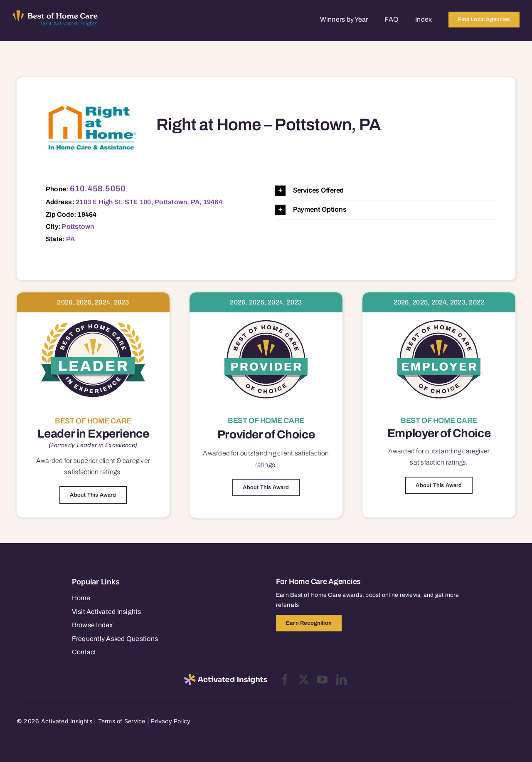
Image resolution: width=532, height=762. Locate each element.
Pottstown (78, 226)
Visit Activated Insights (69, 24)
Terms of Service (122, 721)
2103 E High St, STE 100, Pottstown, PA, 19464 (149, 202)
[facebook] (285, 679)
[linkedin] (341, 679)
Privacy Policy (171, 721)
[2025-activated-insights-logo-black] (226, 677)
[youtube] (322, 679)
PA (70, 239)
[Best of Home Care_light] (55, 14)
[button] (385, 191)
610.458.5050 (98, 188)
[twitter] (304, 679)
